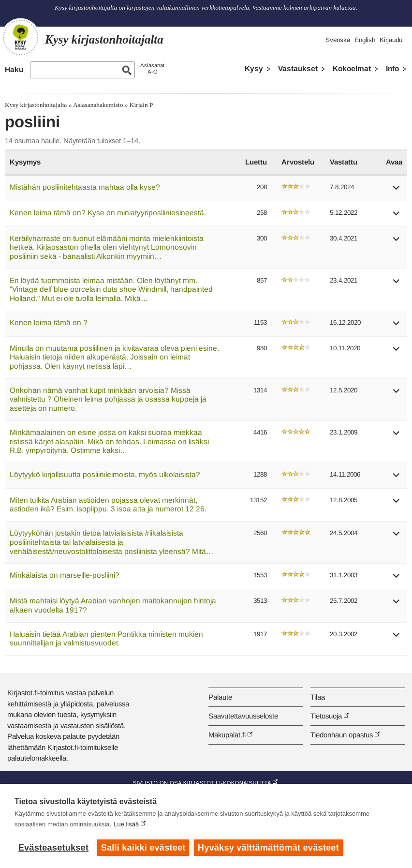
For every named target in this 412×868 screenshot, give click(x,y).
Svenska (338, 40)
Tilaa (318, 697)
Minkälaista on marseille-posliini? (65, 575)
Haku (14, 69)
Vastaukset (298, 68)
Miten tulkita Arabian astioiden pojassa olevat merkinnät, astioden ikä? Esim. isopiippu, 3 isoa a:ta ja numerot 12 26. (108, 505)
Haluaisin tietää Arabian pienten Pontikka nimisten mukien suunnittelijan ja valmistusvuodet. (106, 639)
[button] (397, 191)
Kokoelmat (352, 68)
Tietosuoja (326, 716)
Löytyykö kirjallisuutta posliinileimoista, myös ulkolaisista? (105, 474)
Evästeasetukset (53, 848)
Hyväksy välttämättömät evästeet (268, 848)
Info (392, 68)
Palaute (220, 697)
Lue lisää (126, 824)
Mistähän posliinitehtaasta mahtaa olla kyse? (85, 187)
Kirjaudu (391, 40)
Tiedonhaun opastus (342, 735)
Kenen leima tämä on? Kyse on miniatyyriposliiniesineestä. (108, 213)
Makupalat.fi (227, 735)
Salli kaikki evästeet (143, 848)
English (365, 40)
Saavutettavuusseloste (243, 716)
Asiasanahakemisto (98, 105)
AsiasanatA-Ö (152, 68)
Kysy (254, 68)
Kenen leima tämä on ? (49, 322)
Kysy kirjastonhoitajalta (36, 105)
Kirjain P (141, 105)
